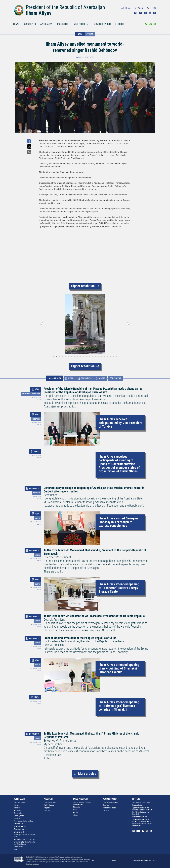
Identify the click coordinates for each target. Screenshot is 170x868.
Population (18, 811)
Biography (47, 808)
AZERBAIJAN (46, 24)
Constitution (18, 813)
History (17, 805)
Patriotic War (18, 824)
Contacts (106, 811)
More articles (87, 774)
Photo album (18, 847)
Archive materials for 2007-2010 (145, 861)
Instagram (135, 13)
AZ (148, 8)
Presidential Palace (109, 808)
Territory (17, 808)
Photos (76, 813)
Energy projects (19, 832)
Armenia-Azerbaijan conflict (23, 821)
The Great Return (20, 826)
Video (140, 8)
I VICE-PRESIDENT (81, 24)
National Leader (19, 802)
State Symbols (19, 816)
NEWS (16, 24)
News (75, 810)
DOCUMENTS (30, 24)
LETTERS (119, 24)
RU (155, 8)
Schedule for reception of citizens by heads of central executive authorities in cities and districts (142, 823)
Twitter (150, 13)
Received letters (138, 805)
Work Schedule (49, 805)
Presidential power (50, 802)
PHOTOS (117, 378)
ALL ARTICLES (55, 378)
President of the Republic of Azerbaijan (65, 7)
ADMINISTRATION (102, 24)
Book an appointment (139, 817)
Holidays (17, 819)
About (114, 861)
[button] (42, 324)
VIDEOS (102, 378)
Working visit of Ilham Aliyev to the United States (24, 843)
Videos (76, 815)
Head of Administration (110, 802)
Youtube (140, 13)
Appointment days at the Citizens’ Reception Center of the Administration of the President (142, 811)
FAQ (94, 861)
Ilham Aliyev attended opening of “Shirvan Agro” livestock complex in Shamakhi (119, 706)
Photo (128, 8)
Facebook (145, 13)
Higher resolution (83, 286)
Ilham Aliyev (39, 13)
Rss (155, 13)
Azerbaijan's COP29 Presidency (25, 839)
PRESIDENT (63, 24)
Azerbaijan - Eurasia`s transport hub (25, 836)
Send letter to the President (141, 802)
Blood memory (19, 829)
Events (90, 34)
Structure (106, 805)
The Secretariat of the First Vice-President (82, 803)
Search (152, 24)
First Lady (47, 811)
